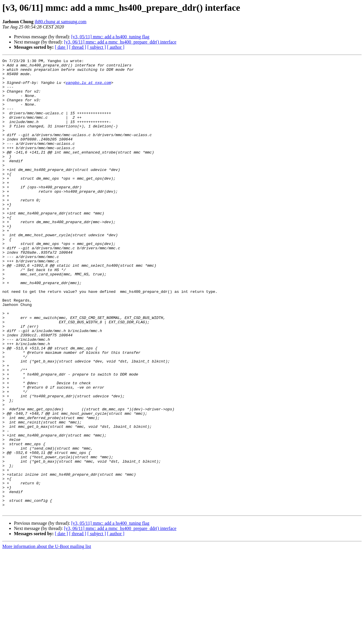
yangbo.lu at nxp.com (88, 88)
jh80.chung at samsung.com (61, 22)
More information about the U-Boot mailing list (47, 637)
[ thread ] (78, 47)
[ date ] (61, 47)
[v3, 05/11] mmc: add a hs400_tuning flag (110, 37)
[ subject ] (97, 47)
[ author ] (116, 47)
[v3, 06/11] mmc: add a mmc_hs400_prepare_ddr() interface (120, 42)
